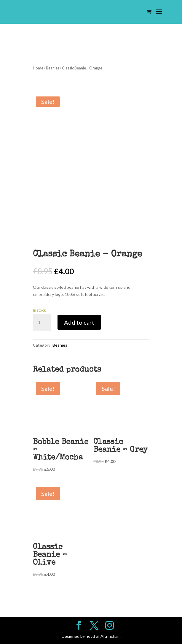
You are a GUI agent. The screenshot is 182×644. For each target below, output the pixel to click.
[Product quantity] (42, 322)
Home (38, 68)
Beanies (53, 68)
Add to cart (79, 322)
